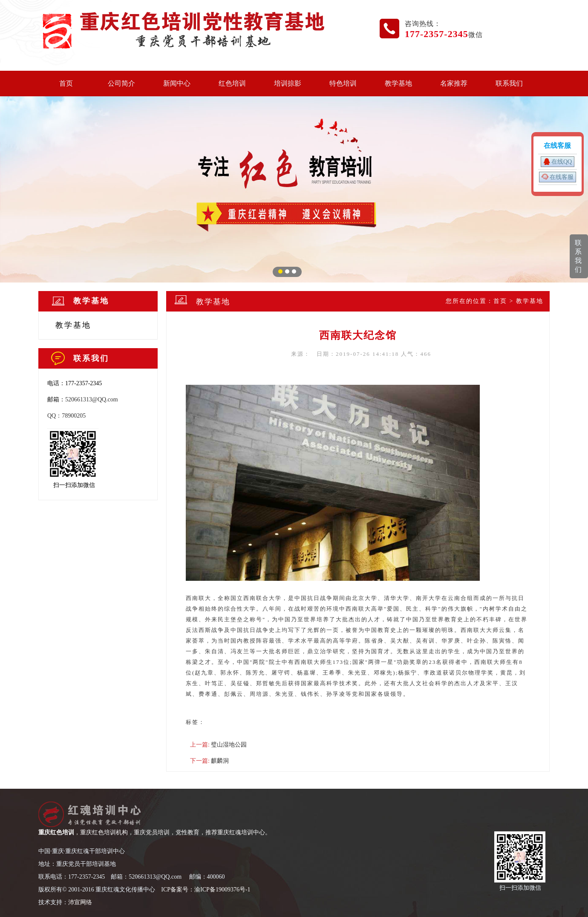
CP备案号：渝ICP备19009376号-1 (207, 890)
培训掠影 (288, 83)
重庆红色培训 (56, 832)
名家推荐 (454, 83)
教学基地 (398, 83)
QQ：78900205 (66, 416)
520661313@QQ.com (92, 399)
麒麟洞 (220, 761)
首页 (66, 83)
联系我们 (509, 83)
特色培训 (343, 83)
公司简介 (121, 83)
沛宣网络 (80, 902)
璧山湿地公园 (229, 745)
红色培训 (232, 83)
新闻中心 (177, 83)
